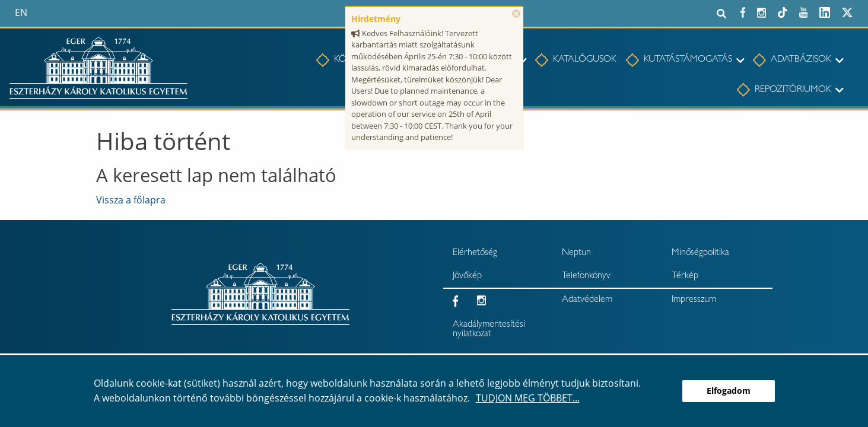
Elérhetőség (475, 253)
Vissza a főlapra (131, 200)
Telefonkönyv (586, 276)
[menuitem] (581, 60)
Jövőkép (467, 276)
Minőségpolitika (700, 253)
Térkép (685, 276)
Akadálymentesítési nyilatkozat (489, 330)
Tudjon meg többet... (528, 398)
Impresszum (694, 300)
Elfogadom (729, 391)
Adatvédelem (587, 300)
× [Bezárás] (516, 14)
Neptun (576, 253)
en (21, 12)
